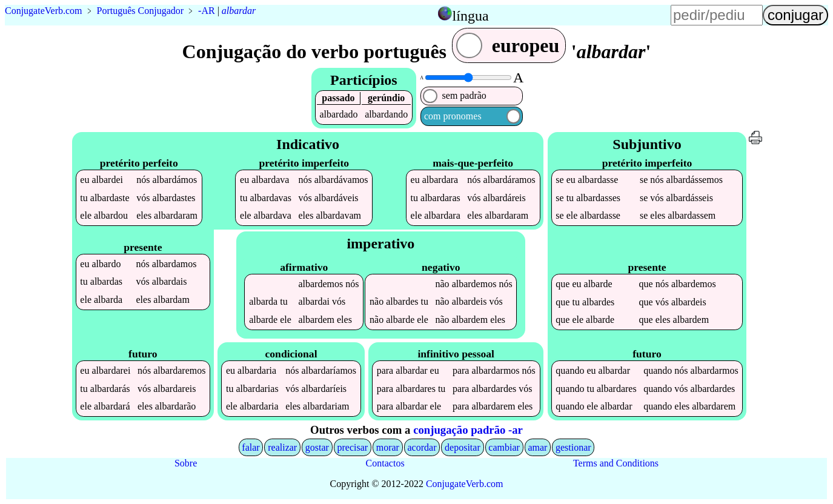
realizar (282, 447)
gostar (317, 447)
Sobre (186, 463)
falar (251, 447)
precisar (352, 447)
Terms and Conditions (616, 463)
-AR (207, 11)
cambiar (504, 447)
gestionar (573, 447)
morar (388, 447)
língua (471, 16)
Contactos (385, 463)
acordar (422, 447)
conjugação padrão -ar (468, 430)
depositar (463, 447)
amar (537, 447)
